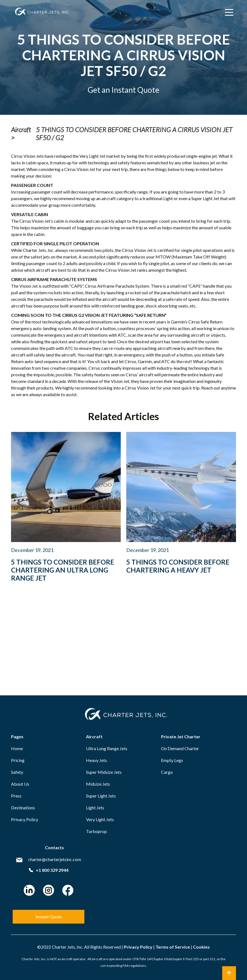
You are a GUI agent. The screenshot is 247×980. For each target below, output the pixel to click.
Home (17, 748)
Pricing (18, 760)
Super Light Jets (101, 796)
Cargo (167, 772)
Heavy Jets (96, 760)
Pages (17, 737)
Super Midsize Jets (104, 772)
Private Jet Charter (181, 737)
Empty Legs (172, 760)
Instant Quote (49, 917)
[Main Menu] (229, 12)
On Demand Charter (180, 748)
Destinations (23, 808)
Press (16, 796)
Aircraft (94, 737)
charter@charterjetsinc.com (55, 859)
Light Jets (95, 808)
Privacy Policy (25, 819)
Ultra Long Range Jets (107, 748)
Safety (17, 772)
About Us (20, 784)
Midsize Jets (98, 784)
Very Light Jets (100, 819)
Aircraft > (21, 134)
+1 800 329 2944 (49, 870)
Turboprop (96, 831)
